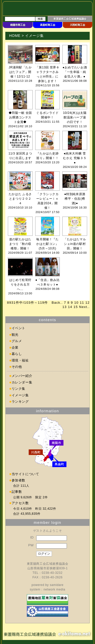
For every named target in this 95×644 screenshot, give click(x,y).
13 (64, 307)
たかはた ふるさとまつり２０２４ (20, 199)
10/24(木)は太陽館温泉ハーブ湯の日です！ (75, 117)
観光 (15, 335)
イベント (19, 328)
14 (70, 307)
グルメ (17, 341)
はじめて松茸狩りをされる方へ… (20, 285)
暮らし (17, 354)
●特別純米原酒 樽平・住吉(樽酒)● (75, 199)
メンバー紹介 (22, 376)
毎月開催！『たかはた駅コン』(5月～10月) (47, 244)
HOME (15, 36)
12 (88, 303)
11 (82, 303)
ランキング (20, 402)
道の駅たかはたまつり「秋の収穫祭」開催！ (20, 244)
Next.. (84, 307)
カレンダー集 (22, 382)
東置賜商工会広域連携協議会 (70, 19)
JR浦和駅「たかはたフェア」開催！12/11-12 (20, 72)
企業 (15, 347)
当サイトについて (25, 474)
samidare (56, 585)
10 (76, 303)
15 (76, 307)
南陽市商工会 (18, 25)
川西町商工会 (78, 25)
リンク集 (19, 389)
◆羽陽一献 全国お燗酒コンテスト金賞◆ (20, 117)
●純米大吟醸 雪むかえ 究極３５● (75, 158)
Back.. (57, 303)
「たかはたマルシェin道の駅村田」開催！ (75, 244)
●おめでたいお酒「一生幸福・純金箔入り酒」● (75, 72)
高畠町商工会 (48, 25)
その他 (17, 367)
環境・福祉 (20, 360)
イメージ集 (20, 395)
